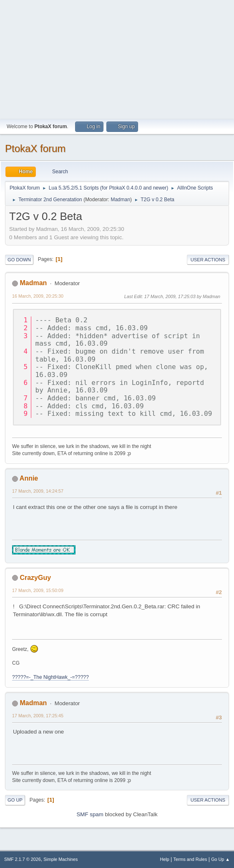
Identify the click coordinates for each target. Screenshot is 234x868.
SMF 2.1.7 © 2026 (23, 859)
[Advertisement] (117, 58)
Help (165, 859)
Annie (29, 478)
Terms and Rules (190, 859)
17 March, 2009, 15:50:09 (38, 590)
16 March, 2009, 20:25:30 (38, 296)
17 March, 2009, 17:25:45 (38, 716)
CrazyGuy (35, 578)
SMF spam (90, 814)
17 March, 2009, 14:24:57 (38, 491)
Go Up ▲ (220, 859)
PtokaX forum (35, 148)
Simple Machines (60, 859)
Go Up (15, 800)
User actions (208, 260)
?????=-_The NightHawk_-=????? (50, 677)
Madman (120, 200)
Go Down (19, 260)
